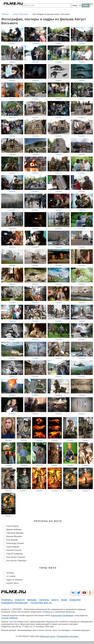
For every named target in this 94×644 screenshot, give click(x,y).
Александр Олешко (15, 543)
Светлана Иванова (15, 533)
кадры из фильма (14, 580)
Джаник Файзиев (14, 530)
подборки (75, 600)
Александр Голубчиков (62, 615)
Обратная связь (48, 636)
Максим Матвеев (14, 536)
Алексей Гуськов (14, 550)
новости (20, 600)
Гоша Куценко (13, 526)
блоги (55, 600)
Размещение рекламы (68, 636)
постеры (10, 573)
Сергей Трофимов (14, 554)
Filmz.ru (49, 612)
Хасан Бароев (13, 547)
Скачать (12, 43)
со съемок (11, 576)
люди (64, 600)
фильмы (32, 600)
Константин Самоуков (16, 561)
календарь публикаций (14, 603)
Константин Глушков (16, 557)
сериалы (44, 600)
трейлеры (7, 600)
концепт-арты (12, 583)
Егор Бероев (12, 540)
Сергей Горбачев (9, 618)
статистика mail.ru (41, 603)
